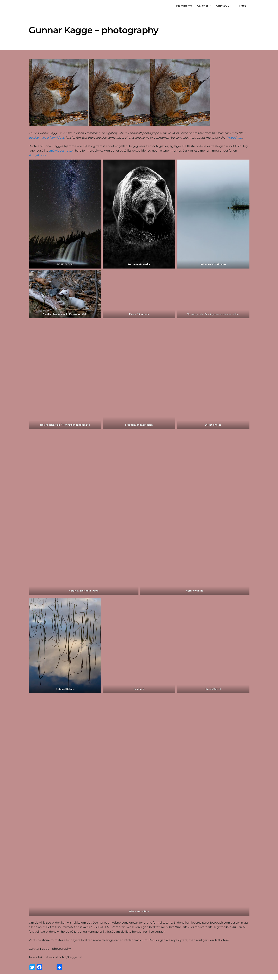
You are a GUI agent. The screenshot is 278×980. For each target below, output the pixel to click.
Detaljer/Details (65, 689)
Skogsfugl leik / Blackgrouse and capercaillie (213, 314)
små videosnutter (61, 151)
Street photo (212, 425)
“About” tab (234, 138)
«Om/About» (38, 155)
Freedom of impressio (138, 425)
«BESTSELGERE (65, 264)
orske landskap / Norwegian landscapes (66, 425)
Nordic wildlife (195, 591)
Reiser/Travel (213, 689)
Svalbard (139, 689)
